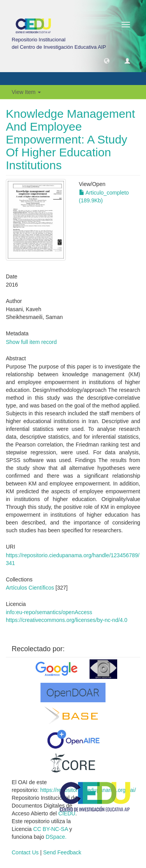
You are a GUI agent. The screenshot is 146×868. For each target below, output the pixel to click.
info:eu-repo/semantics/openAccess (49, 612)
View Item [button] (26, 92)
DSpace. (56, 837)
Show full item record (31, 342)
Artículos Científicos (30, 588)
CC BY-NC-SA (50, 829)
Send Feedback (62, 852)
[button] (107, 60)
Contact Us (25, 852)
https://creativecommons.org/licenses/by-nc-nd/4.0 (67, 620)
